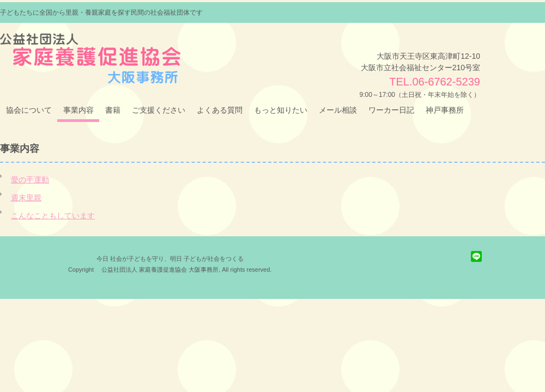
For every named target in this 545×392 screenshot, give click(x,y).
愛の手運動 (30, 180)
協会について (29, 110)
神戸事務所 (445, 110)
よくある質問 (220, 110)
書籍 (113, 110)
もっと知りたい (281, 110)
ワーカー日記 (391, 110)
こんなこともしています (53, 216)
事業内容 (78, 110)
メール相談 (338, 110)
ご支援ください (159, 110)
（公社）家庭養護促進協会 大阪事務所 (83, 49)
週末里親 (26, 198)
